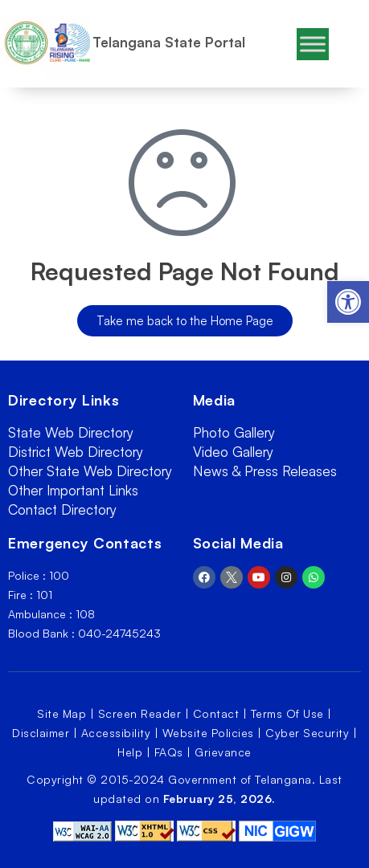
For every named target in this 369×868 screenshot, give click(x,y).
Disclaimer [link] (41, 733)
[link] (348, 302)
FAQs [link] (169, 752)
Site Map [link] (61, 713)
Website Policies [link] (208, 733)
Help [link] (130, 752)
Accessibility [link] (116, 733)
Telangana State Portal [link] (169, 42)
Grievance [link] (223, 752)
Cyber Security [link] (307, 733)
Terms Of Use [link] (287, 713)
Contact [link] (216, 713)
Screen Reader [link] (140, 713)
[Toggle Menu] (313, 44)
